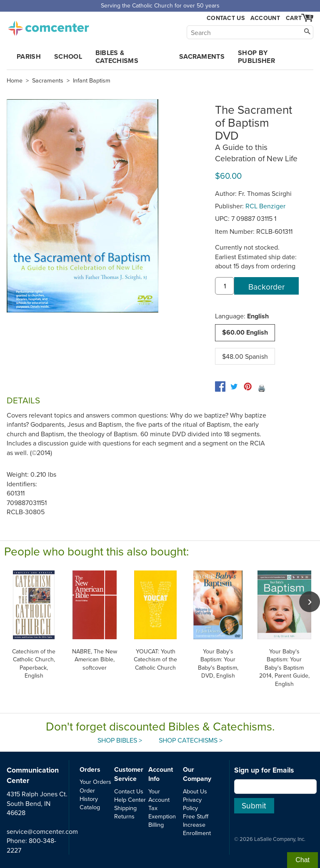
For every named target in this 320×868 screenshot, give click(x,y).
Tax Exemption (162, 812)
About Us (195, 791)
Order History (89, 794)
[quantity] (225, 286)
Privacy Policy (192, 804)
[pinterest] (248, 386)
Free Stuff (196, 816)
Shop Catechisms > (191, 740)
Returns (124, 816)
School (68, 56)
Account (265, 18)
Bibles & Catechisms (117, 57)
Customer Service (129, 774)
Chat (302, 860)
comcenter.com (48, 26)
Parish (29, 56)
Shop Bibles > (120, 740)
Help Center (130, 799)
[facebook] (220, 386)
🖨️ (262, 388)
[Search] (250, 32)
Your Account (159, 795)
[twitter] (234, 386)
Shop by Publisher (256, 57)
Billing (156, 824)
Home (15, 80)
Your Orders (95, 782)
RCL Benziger (265, 206)
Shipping (125, 808)
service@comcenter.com (42, 831)
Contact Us (226, 18)
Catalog (90, 807)
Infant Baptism (92, 80)
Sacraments (202, 56)
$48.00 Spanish (245, 356)
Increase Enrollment (197, 829)
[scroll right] (310, 602)
